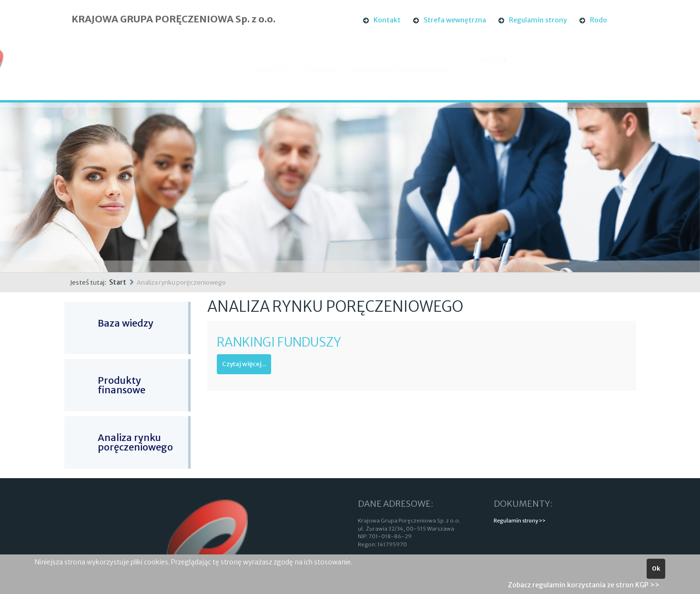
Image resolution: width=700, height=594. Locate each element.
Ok (656, 568)
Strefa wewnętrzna (455, 20)
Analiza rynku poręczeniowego (135, 442)
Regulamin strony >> (520, 521)
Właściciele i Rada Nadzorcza (410, 69)
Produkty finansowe (122, 385)
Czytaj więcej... (244, 364)
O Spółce (328, 69)
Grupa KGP (278, 69)
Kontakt (387, 20)
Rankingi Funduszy (279, 342)
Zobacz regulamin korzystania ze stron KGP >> (584, 585)
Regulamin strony (538, 20)
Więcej (493, 68)
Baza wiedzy (126, 323)
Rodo (599, 20)
